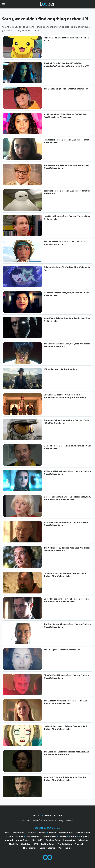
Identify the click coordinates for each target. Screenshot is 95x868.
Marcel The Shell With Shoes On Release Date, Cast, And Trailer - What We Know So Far (67, 498)
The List (79, 844)
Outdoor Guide (53, 840)
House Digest (49, 836)
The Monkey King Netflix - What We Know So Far (66, 89)
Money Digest (23, 840)
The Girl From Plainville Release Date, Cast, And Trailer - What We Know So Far (65, 702)
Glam (10, 836)
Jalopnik (83, 836)
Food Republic (66, 833)
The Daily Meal (65, 844)
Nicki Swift (38, 840)
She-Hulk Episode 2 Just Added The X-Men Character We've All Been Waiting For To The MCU (66, 65)
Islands (73, 836)
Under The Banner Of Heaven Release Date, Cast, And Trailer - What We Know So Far (66, 600)
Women (52, 848)
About (37, 815)
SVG (36, 844)
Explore (42, 833)
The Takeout (29, 848)
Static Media (33, 821)
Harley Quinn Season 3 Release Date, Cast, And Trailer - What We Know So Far (65, 728)
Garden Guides (83, 833)
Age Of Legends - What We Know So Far (62, 650)
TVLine (42, 848)
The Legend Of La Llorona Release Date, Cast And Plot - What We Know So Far (66, 753)
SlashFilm (14, 844)
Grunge (19, 836)
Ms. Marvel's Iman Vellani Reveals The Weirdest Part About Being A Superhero (65, 116)
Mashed (9, 840)
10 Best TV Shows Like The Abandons (60, 369)
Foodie (52, 833)
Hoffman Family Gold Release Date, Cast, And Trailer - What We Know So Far (65, 575)
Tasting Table (48, 844)
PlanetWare (69, 840)
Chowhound (18, 833)
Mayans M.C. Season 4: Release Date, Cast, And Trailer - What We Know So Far (65, 779)
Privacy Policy (53, 815)
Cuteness (31, 833)
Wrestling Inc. (65, 848)
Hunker (63, 836)
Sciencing (83, 840)
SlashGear (26, 844)
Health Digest (33, 836)
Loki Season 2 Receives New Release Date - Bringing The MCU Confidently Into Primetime (65, 396)
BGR (7, 833)
